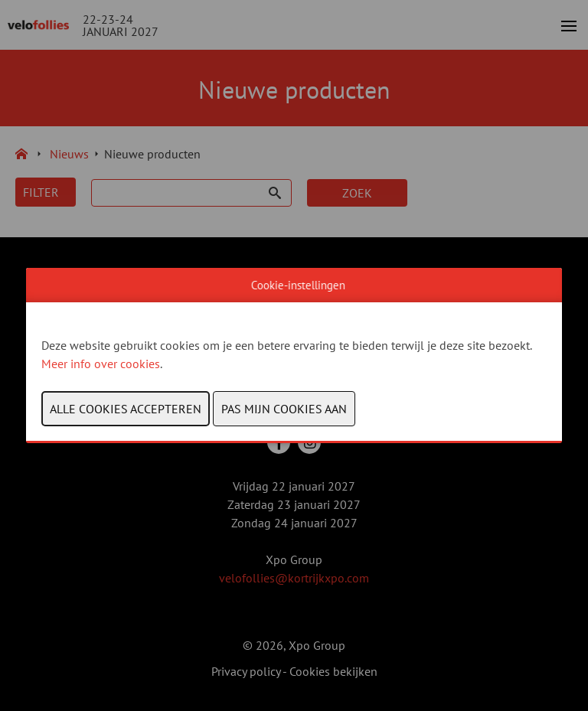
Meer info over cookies (101, 364)
